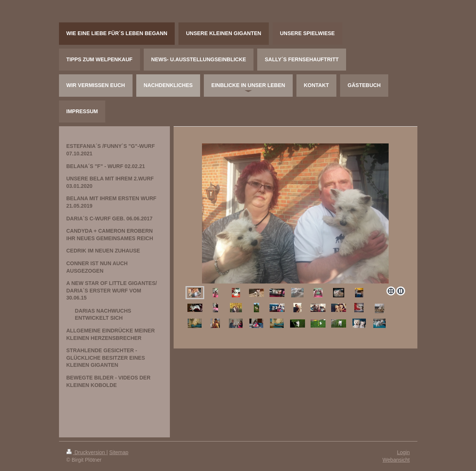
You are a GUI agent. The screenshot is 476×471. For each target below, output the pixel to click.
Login (403, 452)
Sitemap (119, 452)
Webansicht (396, 460)
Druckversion (86, 452)
